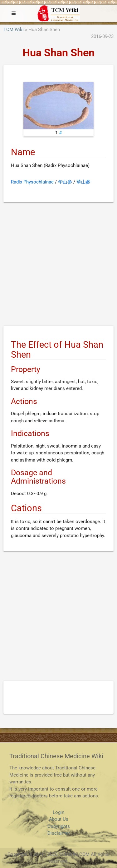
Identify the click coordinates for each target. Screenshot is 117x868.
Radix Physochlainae (32, 182)
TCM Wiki (14, 30)
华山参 (65, 182)
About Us (59, 819)
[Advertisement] (58, 265)
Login (58, 812)
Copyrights (59, 826)
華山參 (83, 182)
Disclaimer (59, 833)
